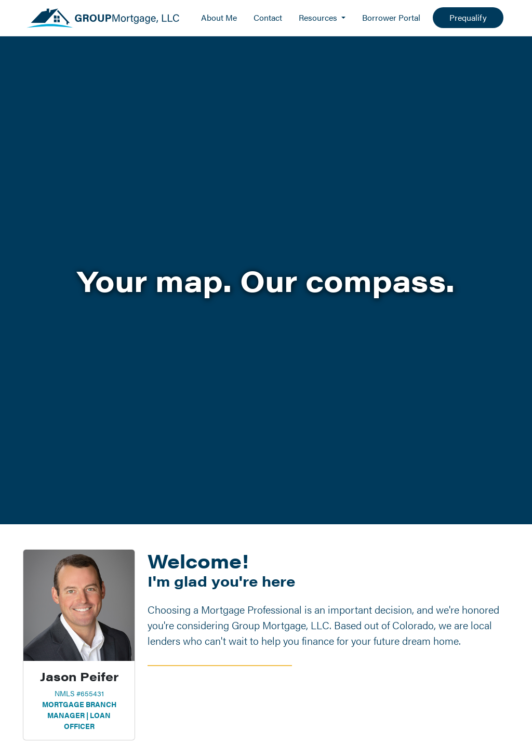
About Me (219, 17)
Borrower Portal (391, 17)
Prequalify (468, 17)
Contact (268, 17)
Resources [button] (319, 17)
